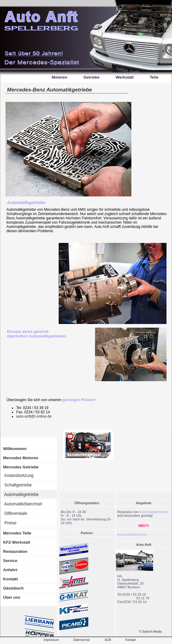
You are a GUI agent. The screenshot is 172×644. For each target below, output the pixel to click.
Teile (154, 77)
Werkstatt (124, 77)
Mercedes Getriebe (21, 467)
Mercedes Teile (17, 533)
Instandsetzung (18, 475)
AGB (108, 640)
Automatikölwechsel (23, 504)
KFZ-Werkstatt (17, 542)
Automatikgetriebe (26, 203)
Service (10, 561)
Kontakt (10, 579)
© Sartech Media (150, 632)
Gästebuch (13, 588)
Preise (10, 523)
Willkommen (15, 449)
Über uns (12, 597)
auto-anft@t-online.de (34, 416)
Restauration (15, 551)
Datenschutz (82, 640)
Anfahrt (10, 570)
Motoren (59, 77)
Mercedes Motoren (21, 458)
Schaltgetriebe (17, 485)
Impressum (51, 640)
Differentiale (15, 513)
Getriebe (91, 77)
